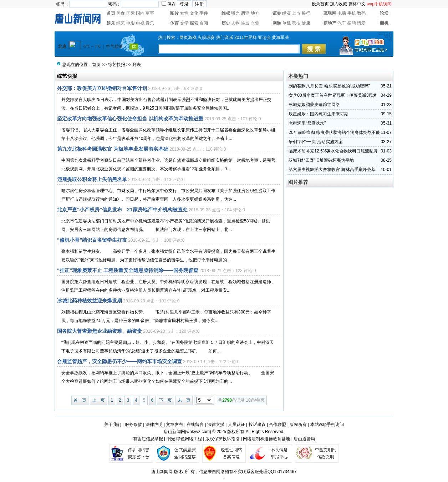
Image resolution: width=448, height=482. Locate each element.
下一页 (166, 400)
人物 (235, 23)
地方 (255, 13)
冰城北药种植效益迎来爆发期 (90, 301)
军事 (150, 13)
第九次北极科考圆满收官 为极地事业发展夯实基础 (113, 149)
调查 (245, 13)
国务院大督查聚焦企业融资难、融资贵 (100, 331)
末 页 (184, 400)
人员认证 (236, 425)
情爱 (361, 23)
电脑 (342, 13)
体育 (174, 23)
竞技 (296, 23)
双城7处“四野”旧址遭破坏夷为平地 (321, 160)
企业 (255, 23)
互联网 (330, 13)
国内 (140, 13)
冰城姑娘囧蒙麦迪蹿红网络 (314, 105)
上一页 (98, 400)
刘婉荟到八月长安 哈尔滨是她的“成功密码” (329, 86)
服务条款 (133, 425)
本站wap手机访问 (327, 425)
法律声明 (154, 425)
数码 (361, 13)
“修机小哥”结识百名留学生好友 (92, 240)
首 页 (80, 400)
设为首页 (320, 4)
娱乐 (111, 23)
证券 (277, 13)
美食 (121, 13)
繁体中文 (357, 4)
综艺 (121, 23)
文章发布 (174, 425)
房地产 (330, 23)
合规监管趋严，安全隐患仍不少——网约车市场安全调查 (119, 361)
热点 (245, 23)
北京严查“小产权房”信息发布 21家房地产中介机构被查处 (122, 210)
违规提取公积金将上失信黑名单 (92, 179)
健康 (306, 23)
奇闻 (204, 23)
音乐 (150, 23)
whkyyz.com (198, 432)
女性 (184, 13)
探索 (194, 23)
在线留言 (195, 425)
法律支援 (216, 425)
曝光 (235, 13)
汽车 (342, 23)
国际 (131, 13)
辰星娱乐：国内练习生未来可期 (319, 114)
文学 (184, 23)
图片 (174, 13)
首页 (111, 13)
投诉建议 (257, 425)
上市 (296, 13)
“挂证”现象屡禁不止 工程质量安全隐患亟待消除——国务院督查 (128, 270)
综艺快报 (117, 65)
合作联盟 (278, 425)
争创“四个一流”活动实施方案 (316, 142)
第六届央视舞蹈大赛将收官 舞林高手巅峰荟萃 (332, 170)
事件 (204, 13)
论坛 (384, 13)
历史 (226, 23)
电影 (131, 23)
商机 (384, 23)
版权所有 (298, 425)
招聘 (352, 23)
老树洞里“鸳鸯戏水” (307, 123)
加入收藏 (338, 4)
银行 (306, 13)
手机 (352, 13)
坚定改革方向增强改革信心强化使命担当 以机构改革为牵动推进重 (130, 119)
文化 (194, 13)
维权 (226, 13)
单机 (286, 23)
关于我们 (113, 425)
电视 (140, 23)
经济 (286, 13)
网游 (277, 23)
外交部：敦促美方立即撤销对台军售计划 (102, 88)
